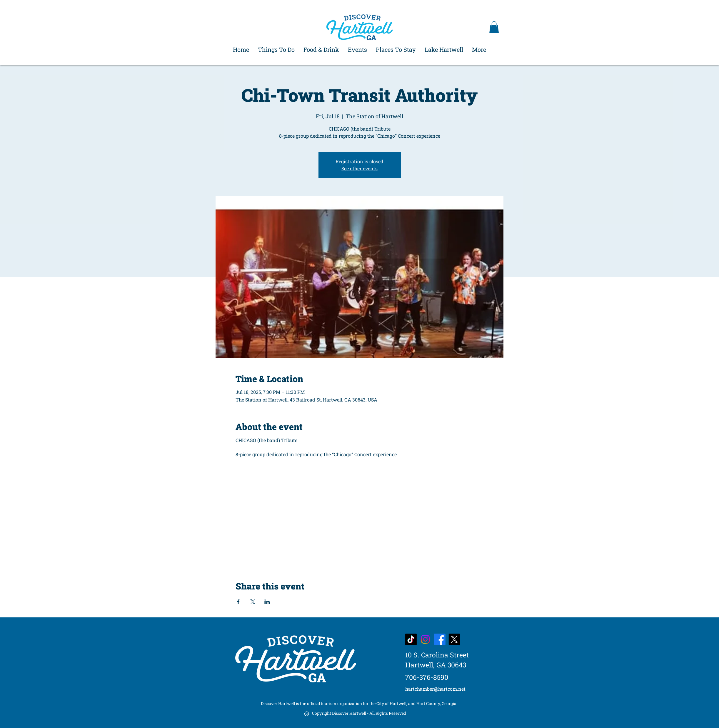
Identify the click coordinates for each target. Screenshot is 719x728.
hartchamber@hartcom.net (435, 689)
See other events (359, 168)
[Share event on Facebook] (238, 602)
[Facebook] (440, 639)
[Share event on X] (253, 602)
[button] (494, 27)
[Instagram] (425, 639)
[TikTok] (411, 639)
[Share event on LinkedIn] (267, 602)
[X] (454, 639)
